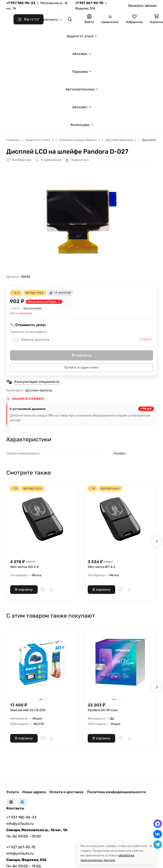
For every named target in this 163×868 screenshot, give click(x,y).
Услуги (13, 792)
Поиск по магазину (43, 20)
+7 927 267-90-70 (89, 3)
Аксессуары (80, 125)
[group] (81, 222)
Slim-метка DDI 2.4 (24, 567)
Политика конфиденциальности (116, 792)
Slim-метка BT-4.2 (101, 567)
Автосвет (80, 107)
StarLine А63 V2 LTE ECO (28, 710)
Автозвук (80, 54)
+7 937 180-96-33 (21, 3)
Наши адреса (34, 792)
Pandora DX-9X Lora (102, 710)
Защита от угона (80, 36)
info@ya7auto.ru (20, 824)
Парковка (80, 72)
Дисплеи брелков (39, 390)
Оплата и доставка (66, 792)
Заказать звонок (142, 6)
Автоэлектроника (80, 89)
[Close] (151, 846)
